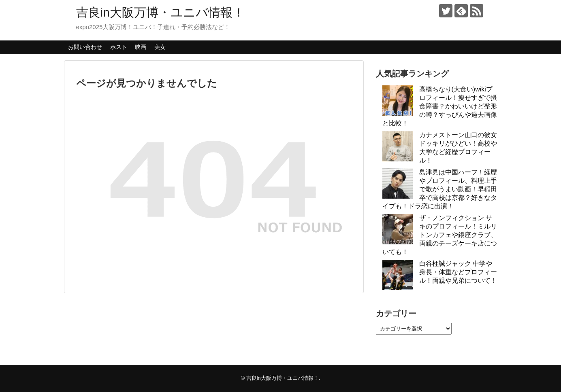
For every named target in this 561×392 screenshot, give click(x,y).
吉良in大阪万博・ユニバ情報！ (160, 12)
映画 (141, 47)
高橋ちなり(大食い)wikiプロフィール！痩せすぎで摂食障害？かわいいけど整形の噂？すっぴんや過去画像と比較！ (440, 106)
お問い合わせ (85, 47)
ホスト (119, 47)
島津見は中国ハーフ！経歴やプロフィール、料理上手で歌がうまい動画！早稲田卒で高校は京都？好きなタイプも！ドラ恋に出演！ (440, 189)
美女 (160, 47)
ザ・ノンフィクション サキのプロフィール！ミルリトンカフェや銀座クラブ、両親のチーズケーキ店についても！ (440, 235)
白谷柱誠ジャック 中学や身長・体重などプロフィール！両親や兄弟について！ (458, 272)
